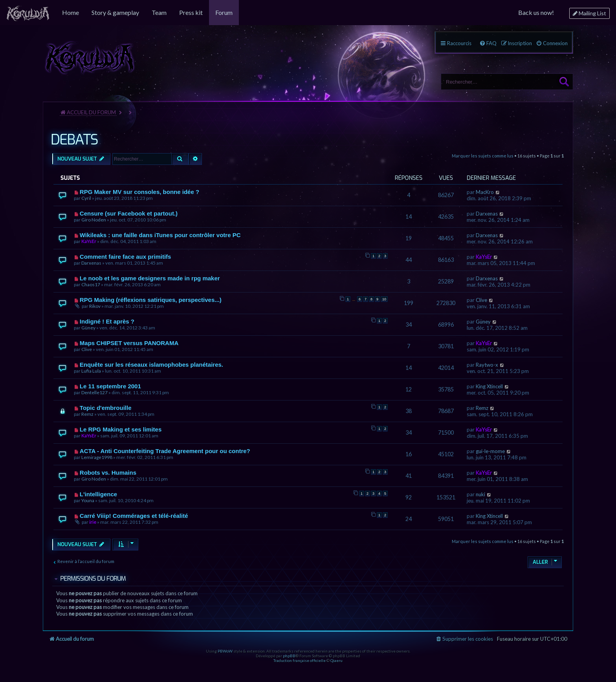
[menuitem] (28, 13)
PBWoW (225, 651)
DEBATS (74, 140)
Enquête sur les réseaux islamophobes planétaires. (151, 365)
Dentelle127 (94, 392)
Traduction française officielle (300, 660)
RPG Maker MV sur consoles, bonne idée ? (139, 192)
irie (93, 522)
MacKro (485, 192)
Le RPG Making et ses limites (121, 429)
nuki (480, 494)
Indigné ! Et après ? (107, 321)
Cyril (86, 198)
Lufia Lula (91, 371)
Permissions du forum (93, 579)
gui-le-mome (490, 451)
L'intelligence (98, 494)
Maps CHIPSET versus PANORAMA (129, 343)
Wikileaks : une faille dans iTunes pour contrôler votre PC (160, 235)
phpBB (289, 656)
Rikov (95, 306)
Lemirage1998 (97, 457)
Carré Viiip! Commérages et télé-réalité (134, 516)
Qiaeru (336, 660)
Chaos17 (91, 284)
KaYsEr (89, 241)
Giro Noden (94, 220)
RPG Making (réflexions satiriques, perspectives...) (151, 300)
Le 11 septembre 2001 (110, 386)
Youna (88, 500)
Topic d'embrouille (106, 408)
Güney (88, 328)
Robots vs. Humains (108, 473)
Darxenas (487, 214)
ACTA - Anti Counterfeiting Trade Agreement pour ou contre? (165, 451)
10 (384, 299)
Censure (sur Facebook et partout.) (129, 213)
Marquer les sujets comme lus (483, 156)
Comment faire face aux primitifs (126, 257)
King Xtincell (489, 386)
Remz (87, 414)
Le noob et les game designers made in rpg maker (150, 278)
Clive (481, 300)
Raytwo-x (487, 365)
